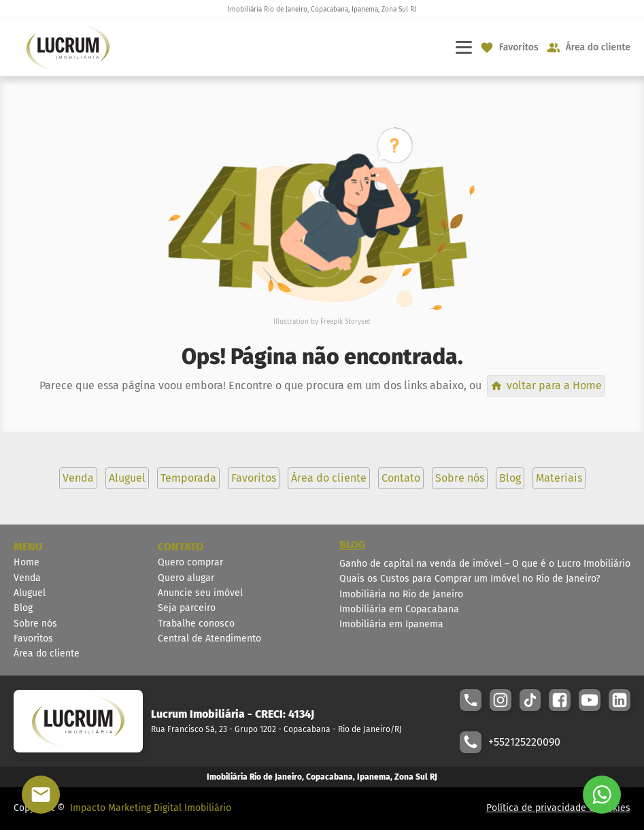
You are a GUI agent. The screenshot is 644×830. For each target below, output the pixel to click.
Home (27, 562)
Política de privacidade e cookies (558, 808)
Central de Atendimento (209, 638)
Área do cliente (47, 653)
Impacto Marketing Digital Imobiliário (151, 808)
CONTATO (181, 547)
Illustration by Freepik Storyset (322, 322)
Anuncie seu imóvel (200, 593)
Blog (23, 608)
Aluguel (30, 593)
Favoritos (33, 638)
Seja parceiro (187, 608)
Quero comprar (190, 562)
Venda (27, 578)
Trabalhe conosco (196, 624)
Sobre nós (35, 624)
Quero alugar (186, 578)
